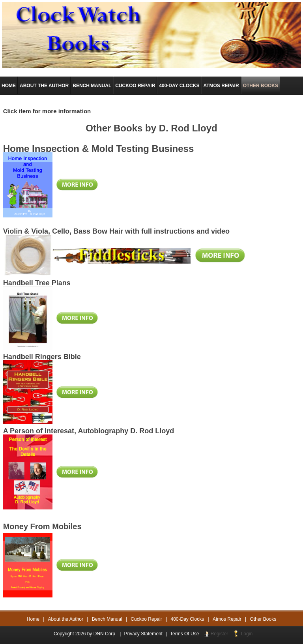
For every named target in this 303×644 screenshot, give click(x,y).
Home (33, 619)
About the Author (66, 619)
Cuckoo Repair (146, 619)
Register (220, 634)
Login (247, 634)
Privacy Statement (143, 634)
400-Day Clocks (188, 619)
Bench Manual (107, 619)
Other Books (263, 619)
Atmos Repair (227, 619)
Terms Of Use (184, 634)
